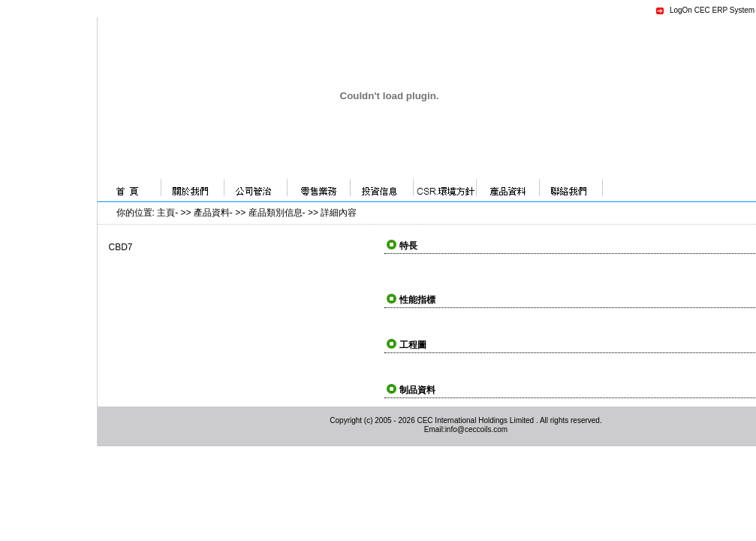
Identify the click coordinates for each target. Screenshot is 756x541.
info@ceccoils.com (477, 429)
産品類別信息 (276, 213)
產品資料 (212, 213)
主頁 (166, 213)
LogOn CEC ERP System (712, 10)
